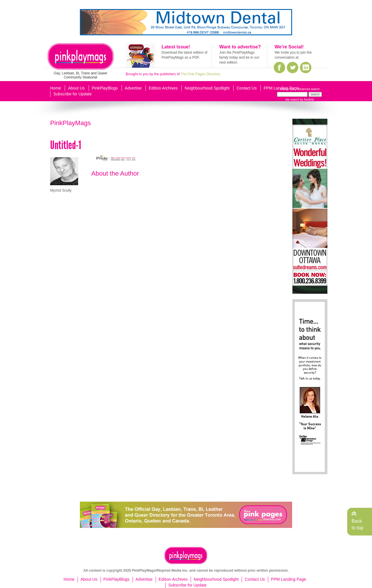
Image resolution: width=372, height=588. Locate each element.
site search (292, 100)
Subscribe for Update (73, 94)
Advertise (133, 88)
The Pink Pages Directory (201, 74)
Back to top (357, 524)
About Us (76, 88)
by (307, 100)
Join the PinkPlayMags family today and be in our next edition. (239, 57)
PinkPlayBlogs (105, 88)
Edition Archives (163, 88)
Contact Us (246, 88)
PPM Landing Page (281, 88)
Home (56, 88)
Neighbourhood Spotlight (207, 88)
